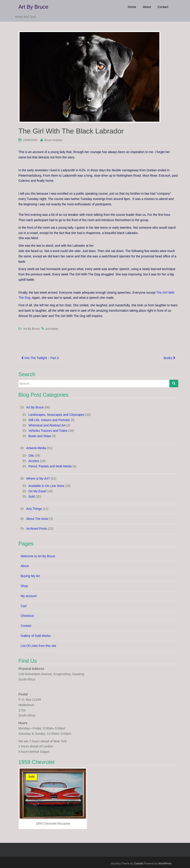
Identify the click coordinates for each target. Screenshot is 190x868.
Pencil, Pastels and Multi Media (50, 466)
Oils (31, 456)
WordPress (165, 864)
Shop (24, 586)
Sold (32, 497)
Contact (26, 626)
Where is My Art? (38, 478)
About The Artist (37, 519)
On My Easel (37, 491)
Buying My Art (30, 576)
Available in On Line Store (46, 486)
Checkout (27, 616)
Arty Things (34, 509)
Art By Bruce (33, 7)
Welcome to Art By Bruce (38, 556)
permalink (52, 329)
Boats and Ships (40, 436)
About (25, 566)
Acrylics (34, 461)
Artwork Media (36, 448)
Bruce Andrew (53, 140)
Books (169, 358)
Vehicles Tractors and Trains (48, 431)
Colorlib (138, 864)
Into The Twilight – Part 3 (40, 358)
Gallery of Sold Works (36, 636)
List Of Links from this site (38, 646)
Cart (24, 606)
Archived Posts (37, 529)
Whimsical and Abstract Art (47, 425)
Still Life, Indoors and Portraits (49, 420)
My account (29, 596)
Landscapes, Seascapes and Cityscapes (56, 415)
